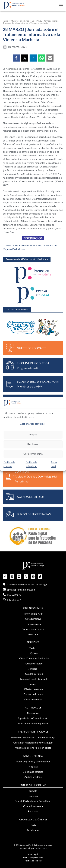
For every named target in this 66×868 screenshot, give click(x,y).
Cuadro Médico (34, 663)
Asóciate (33, 634)
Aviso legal (33, 854)
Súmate (33, 791)
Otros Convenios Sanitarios (34, 658)
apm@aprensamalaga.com (19, 590)
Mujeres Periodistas (20, 21)
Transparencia (33, 624)
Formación (33, 713)
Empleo (33, 684)
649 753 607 (12, 600)
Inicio (5, 21)
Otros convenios (33, 699)
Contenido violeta (33, 806)
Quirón (34, 653)
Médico (33, 648)
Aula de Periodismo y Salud (33, 723)
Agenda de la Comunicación (33, 718)
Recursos (33, 811)
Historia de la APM (33, 614)
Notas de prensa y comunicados (33, 761)
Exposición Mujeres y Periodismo (33, 801)
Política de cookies (33, 861)
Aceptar (33, 434)
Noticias (33, 767)
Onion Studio (41, 848)
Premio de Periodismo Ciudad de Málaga (33, 737)
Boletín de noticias (33, 772)
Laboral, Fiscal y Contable (34, 679)
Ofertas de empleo (34, 689)
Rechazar (33, 444)
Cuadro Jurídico (34, 674)
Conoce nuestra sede (33, 629)
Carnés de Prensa (33, 694)
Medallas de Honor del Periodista (33, 748)
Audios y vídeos (33, 777)
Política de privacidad (33, 857)
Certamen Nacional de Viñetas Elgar (33, 743)
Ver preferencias (33, 454)
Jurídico (33, 669)
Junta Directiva (33, 619)
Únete (33, 825)
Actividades (33, 830)
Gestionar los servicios (32, 424)
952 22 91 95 (12, 595)
